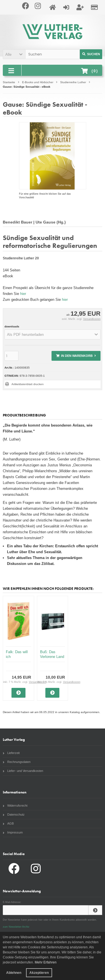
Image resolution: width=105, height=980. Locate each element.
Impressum (13, 832)
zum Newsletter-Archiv (16, 927)
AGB (8, 823)
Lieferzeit (11, 753)
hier (23, 294)
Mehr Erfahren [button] (46, 962)
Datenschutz (14, 814)
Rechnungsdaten (17, 762)
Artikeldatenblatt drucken (28, 384)
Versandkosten (92, 319)
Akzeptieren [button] (39, 973)
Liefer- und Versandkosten (23, 771)
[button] (14, 54)
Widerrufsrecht (15, 806)
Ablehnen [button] (14, 973)
